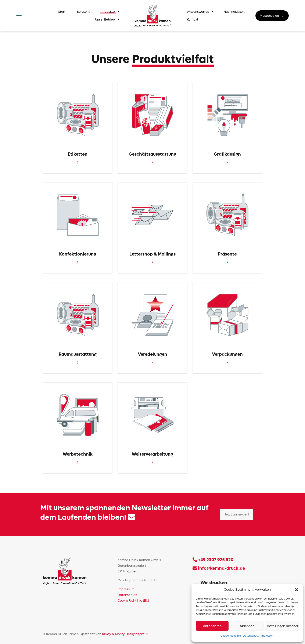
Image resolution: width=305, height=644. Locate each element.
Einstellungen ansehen (282, 626)
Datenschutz (251, 636)
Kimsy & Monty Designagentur (125, 634)
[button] (297, 590)
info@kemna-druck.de (221, 568)
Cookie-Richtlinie (231, 636)
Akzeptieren (212, 626)
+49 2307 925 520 (216, 560)
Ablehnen (247, 626)
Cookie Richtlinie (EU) (133, 601)
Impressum (267, 636)
